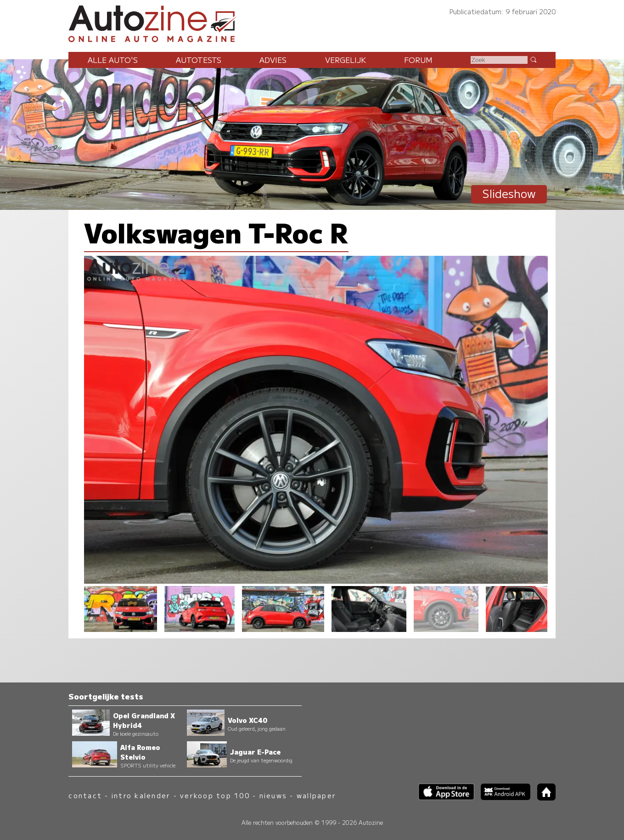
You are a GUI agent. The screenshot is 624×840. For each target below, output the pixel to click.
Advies (273, 60)
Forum (418, 60)
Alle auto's (113, 60)
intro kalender (141, 795)
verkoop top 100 (215, 795)
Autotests (199, 60)
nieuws (273, 795)
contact (85, 795)
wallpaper (316, 795)
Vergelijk (346, 60)
